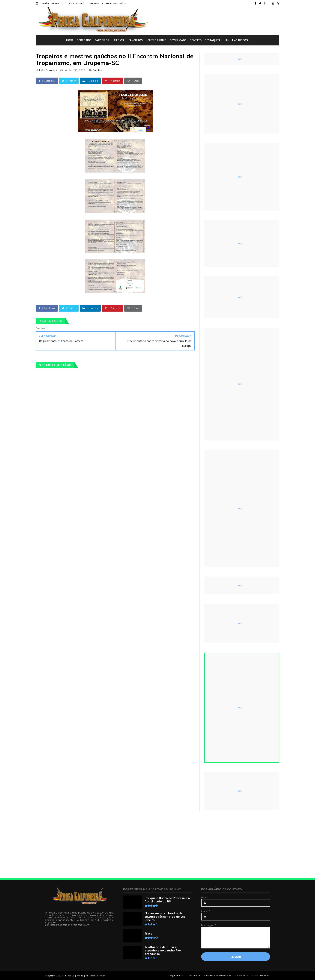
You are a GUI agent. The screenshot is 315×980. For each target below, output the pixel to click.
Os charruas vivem (260, 975)
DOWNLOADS (178, 40)
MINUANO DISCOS (236, 40)
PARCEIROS (102, 40)
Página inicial (76, 3)
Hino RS (95, 3)
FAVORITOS (136, 40)
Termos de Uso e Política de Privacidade (210, 975)
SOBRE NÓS (84, 40)
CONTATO (195, 40)
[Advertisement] (217, 21)
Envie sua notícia (116, 3)
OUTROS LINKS (157, 40)
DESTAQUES (212, 40)
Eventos (97, 70)
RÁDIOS (119, 40)
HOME (70, 40)
